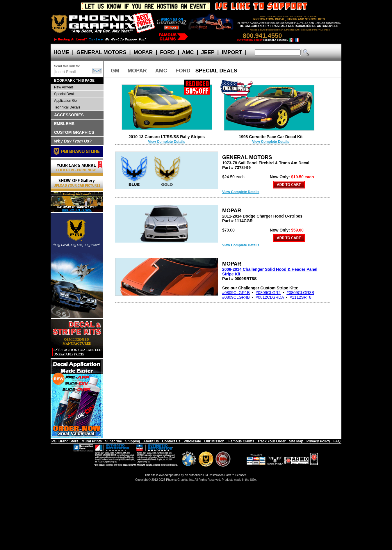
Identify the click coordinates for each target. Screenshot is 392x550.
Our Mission (214, 441)
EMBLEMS (64, 124)
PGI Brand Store (65, 441)
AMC (188, 52)
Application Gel (66, 101)
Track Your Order (271, 441)
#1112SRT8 (300, 297)
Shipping (132, 441)
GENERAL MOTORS (101, 52)
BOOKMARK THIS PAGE (74, 81)
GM (115, 71)
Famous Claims (242, 441)
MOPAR (143, 52)
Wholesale (192, 441)
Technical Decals (67, 107)
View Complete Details (167, 142)
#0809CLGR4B (236, 297)
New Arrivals (64, 87)
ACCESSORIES (69, 115)
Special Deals (65, 94)
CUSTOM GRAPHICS (74, 132)
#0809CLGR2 (268, 293)
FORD (167, 52)
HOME (61, 52)
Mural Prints (92, 441)
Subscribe (113, 441)
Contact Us (171, 441)
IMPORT (232, 52)
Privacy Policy (318, 441)
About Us (151, 441)
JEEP (208, 52)
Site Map (296, 441)
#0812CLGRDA (270, 297)
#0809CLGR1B (236, 293)
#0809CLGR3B (300, 293)
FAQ (337, 441)
